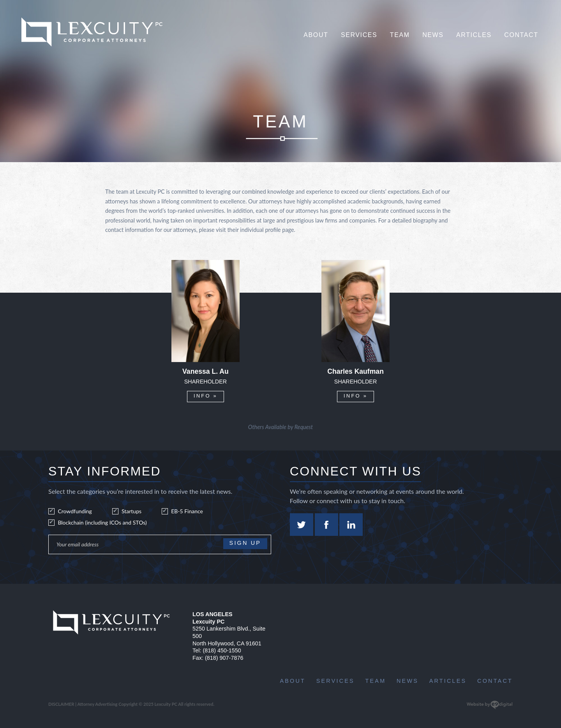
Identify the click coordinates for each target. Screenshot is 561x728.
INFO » (206, 396)
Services (359, 35)
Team (400, 35)
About (316, 35)
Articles (474, 35)
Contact (521, 35)
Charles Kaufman (355, 372)
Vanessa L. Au (206, 372)
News (433, 35)
